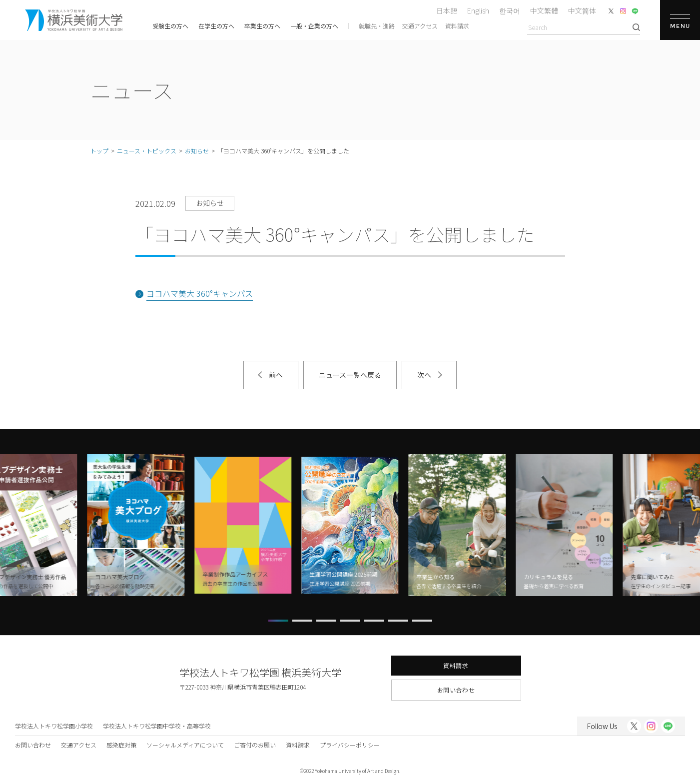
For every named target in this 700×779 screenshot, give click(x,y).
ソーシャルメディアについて (185, 745)
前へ (276, 375)
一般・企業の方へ (314, 26)
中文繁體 (544, 10)
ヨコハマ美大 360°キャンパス (200, 293)
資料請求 (457, 26)
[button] (278, 621)
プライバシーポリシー (350, 745)
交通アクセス (420, 26)
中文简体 (582, 10)
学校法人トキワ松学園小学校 (54, 726)
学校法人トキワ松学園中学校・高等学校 (157, 726)
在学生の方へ (216, 26)
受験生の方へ (170, 26)
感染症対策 (121, 745)
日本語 (447, 10)
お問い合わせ (456, 690)
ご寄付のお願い (255, 745)
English (478, 10)
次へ (424, 375)
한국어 (510, 10)
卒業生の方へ (262, 26)
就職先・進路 (377, 26)
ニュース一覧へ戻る (350, 375)
